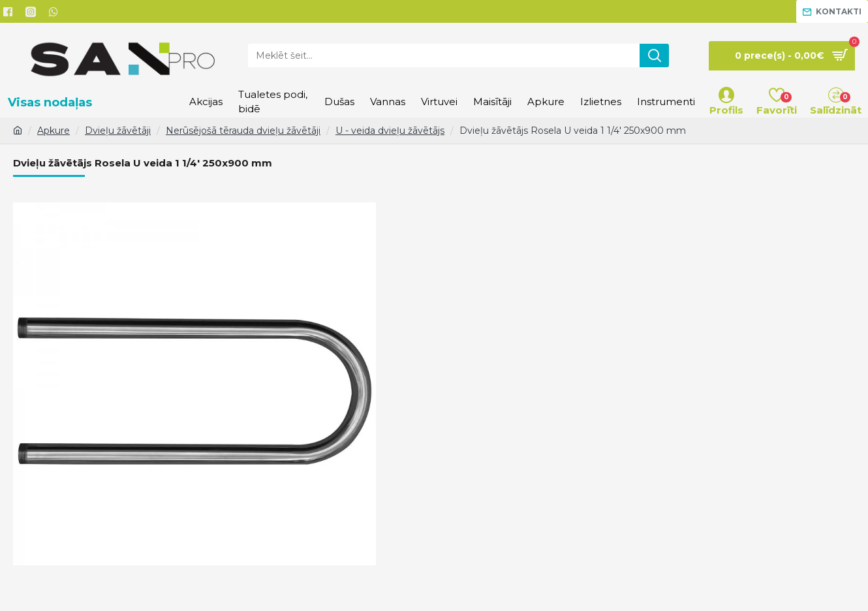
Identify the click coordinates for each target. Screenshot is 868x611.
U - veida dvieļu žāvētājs (390, 131)
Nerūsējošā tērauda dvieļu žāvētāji (243, 131)
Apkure (54, 131)
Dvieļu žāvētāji (118, 131)
